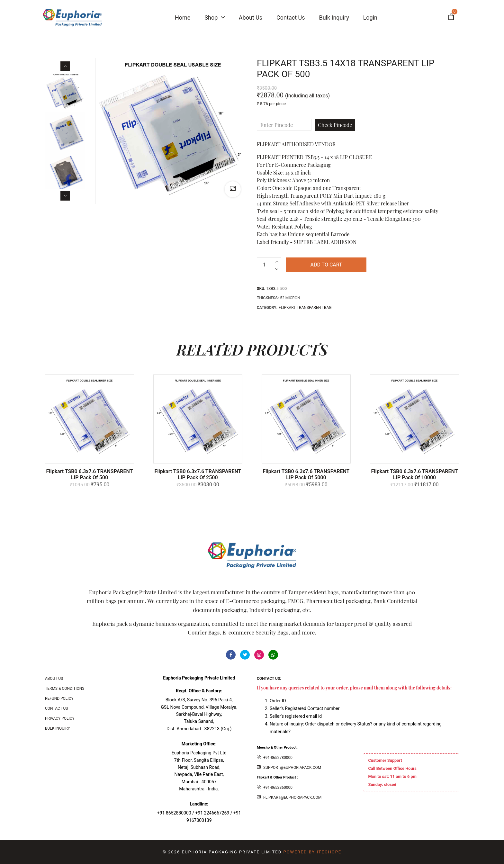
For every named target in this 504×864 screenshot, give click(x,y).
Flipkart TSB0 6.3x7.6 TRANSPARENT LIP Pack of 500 (90, 474)
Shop (214, 18)
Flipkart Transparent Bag (305, 308)
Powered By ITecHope (312, 852)
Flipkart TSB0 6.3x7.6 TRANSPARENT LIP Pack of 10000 (415, 474)
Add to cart (326, 265)
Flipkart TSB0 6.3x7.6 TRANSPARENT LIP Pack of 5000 (306, 474)
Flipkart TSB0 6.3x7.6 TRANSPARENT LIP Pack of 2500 (198, 474)
